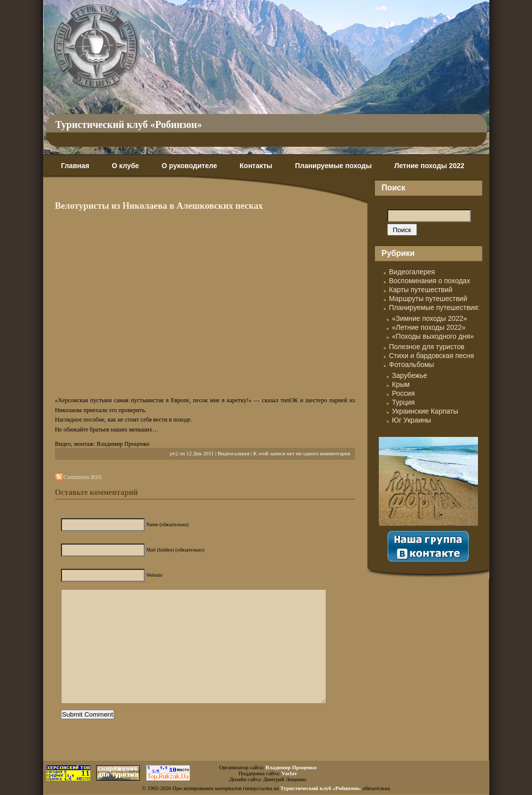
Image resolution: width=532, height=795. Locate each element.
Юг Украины (412, 420)
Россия (404, 393)
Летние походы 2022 (429, 166)
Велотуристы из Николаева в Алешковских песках (159, 206)
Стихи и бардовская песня (432, 356)
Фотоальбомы (412, 365)
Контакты (256, 166)
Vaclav (289, 773)
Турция (404, 402)
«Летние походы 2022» (429, 327)
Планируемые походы (333, 166)
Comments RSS (83, 477)
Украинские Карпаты (425, 411)
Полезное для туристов (427, 347)
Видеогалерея (234, 453)
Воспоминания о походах (430, 281)
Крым (401, 384)
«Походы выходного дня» (433, 336)
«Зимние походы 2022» (430, 318)
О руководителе (189, 166)
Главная (75, 166)
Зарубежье (410, 375)
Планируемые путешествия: (435, 307)
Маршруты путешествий (428, 299)
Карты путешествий (421, 290)
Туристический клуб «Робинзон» (129, 124)
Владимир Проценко (291, 767)
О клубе (126, 166)
